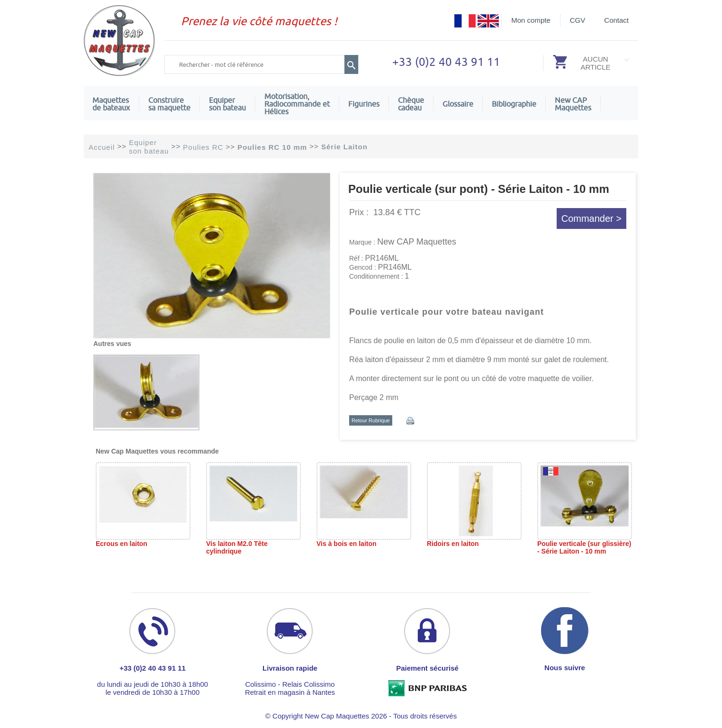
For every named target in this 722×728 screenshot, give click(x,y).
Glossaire (458, 104)
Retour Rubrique (371, 420)
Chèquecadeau (411, 104)
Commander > (591, 218)
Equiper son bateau (227, 104)
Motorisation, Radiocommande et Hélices (297, 104)
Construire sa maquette (169, 104)
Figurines (364, 104)
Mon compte (531, 20)
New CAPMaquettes (573, 104)
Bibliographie (514, 104)
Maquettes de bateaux (111, 104)
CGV (578, 20)
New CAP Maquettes (417, 242)
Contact (616, 20)
